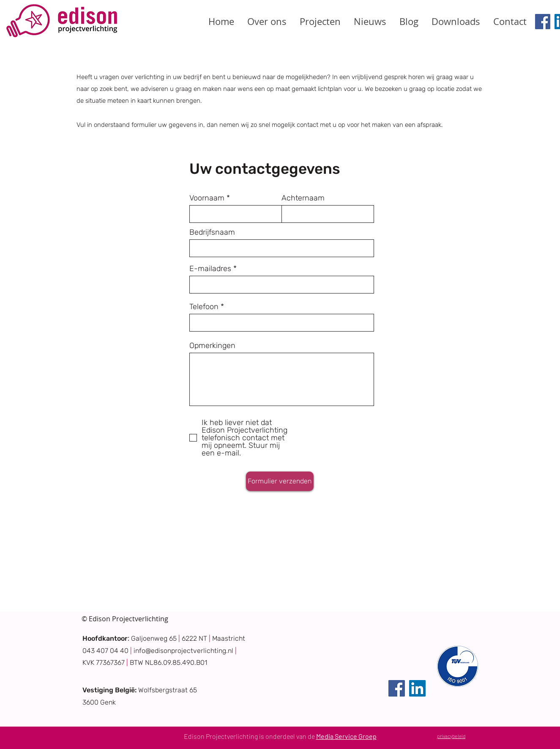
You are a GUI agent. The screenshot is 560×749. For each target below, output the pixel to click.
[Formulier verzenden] (280, 481)
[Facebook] (543, 22)
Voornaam (207, 198)
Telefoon (204, 307)
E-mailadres (210, 269)
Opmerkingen (212, 346)
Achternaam (303, 198)
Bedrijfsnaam (212, 232)
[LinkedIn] (417, 688)
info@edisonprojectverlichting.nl (183, 651)
